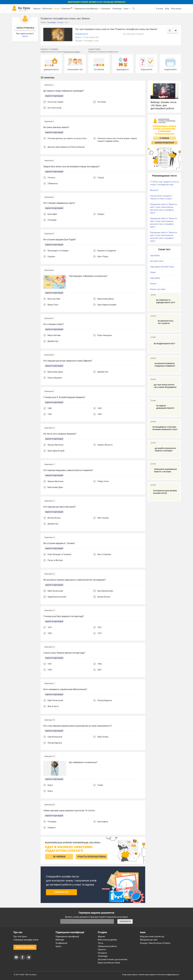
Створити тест (61, 892)
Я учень (160, 9)
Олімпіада (117, 9)
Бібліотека (47, 9)
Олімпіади (103, 956)
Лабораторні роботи (107, 946)
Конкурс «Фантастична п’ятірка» (155, 943)
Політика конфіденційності (168, 975)
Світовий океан (157, 261)
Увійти (25, 36)
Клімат (153, 272)
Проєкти (102, 950)
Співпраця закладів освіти (26, 940)
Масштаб (154, 190)
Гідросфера (155, 278)
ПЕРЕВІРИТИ (125, 921)
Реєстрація (176, 9)
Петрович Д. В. (82, 34)
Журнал (37, 9)
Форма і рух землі (158, 289)
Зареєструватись (25, 28)
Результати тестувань (72, 52)
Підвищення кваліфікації (87, 9)
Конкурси (106, 9)
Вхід (167, 9)
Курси (58, 946)
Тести (57, 9)
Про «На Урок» (20, 937)
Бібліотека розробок (107, 940)
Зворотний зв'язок (25, 947)
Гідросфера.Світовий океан (162, 267)
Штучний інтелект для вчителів (113, 959)
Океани (153, 284)
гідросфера (155, 255)
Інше (127, 9)
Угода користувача (130, 975)
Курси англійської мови (109, 963)
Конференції (61, 943)
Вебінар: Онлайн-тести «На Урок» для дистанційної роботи (163, 105)
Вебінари (60, 940)
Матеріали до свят (149, 940)
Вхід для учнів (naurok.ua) (152, 937)
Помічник (67, 8)
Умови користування (147, 975)
